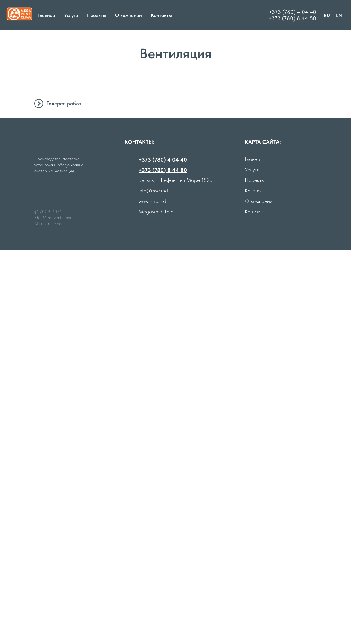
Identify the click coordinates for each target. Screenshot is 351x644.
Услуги (71, 15)
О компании (128, 15)
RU (327, 15)
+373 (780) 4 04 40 (293, 12)
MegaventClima (156, 605)
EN (339, 15)
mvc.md (158, 595)
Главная (46, 15)
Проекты (97, 15)
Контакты (161, 15)
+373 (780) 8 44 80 (292, 18)
